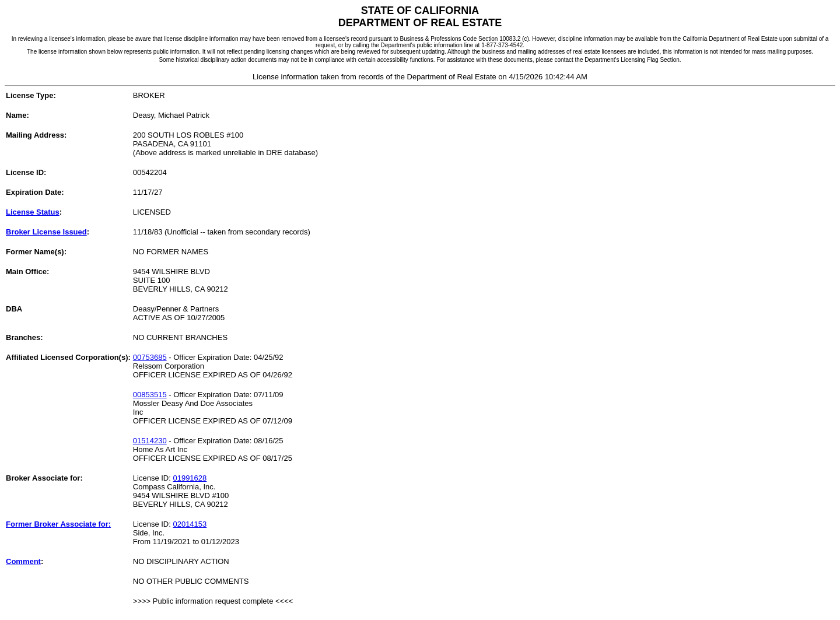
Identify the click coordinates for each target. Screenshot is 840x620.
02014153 (190, 524)
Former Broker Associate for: (58, 524)
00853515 (150, 395)
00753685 (150, 357)
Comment (23, 561)
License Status (33, 212)
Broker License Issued (46, 232)
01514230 (150, 441)
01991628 (190, 478)
